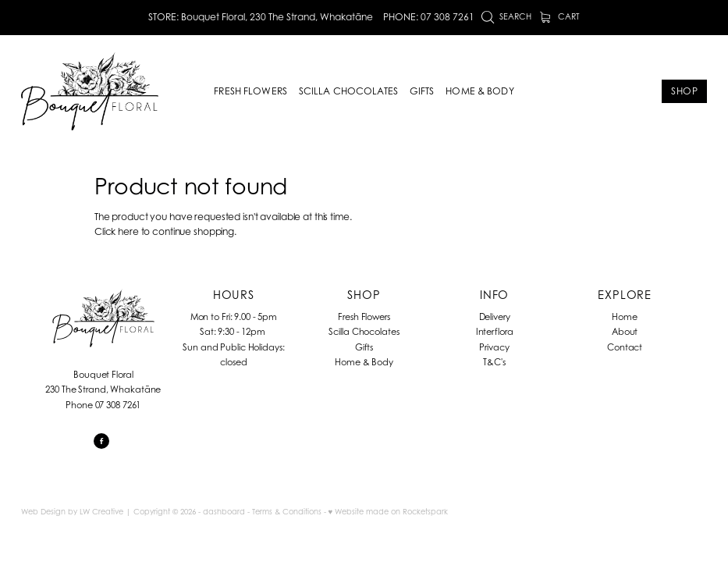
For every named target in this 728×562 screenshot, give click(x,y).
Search (506, 16)
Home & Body (364, 362)
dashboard (224, 512)
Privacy (494, 347)
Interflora (495, 332)
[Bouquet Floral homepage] (90, 91)
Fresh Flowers (364, 317)
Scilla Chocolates (364, 332)
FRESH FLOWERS (250, 91)
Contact (625, 347)
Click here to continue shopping (164, 231)
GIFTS (422, 91)
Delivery (495, 317)
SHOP (685, 91)
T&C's (494, 362)
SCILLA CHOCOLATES (348, 91)
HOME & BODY (479, 91)
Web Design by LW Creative (72, 512)
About (625, 332)
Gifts (364, 347)
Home (625, 317)
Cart (560, 16)
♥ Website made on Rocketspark (389, 512)
